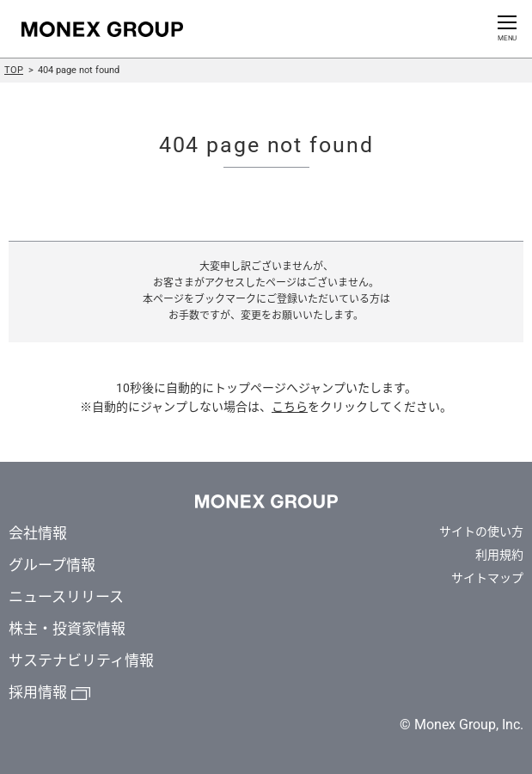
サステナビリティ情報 (81, 660)
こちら (290, 407)
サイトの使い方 (481, 531)
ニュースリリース (66, 597)
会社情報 (38, 533)
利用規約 (499, 555)
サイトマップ (487, 578)
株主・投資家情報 (67, 629)
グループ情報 (52, 565)
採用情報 (38, 692)
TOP (14, 70)
